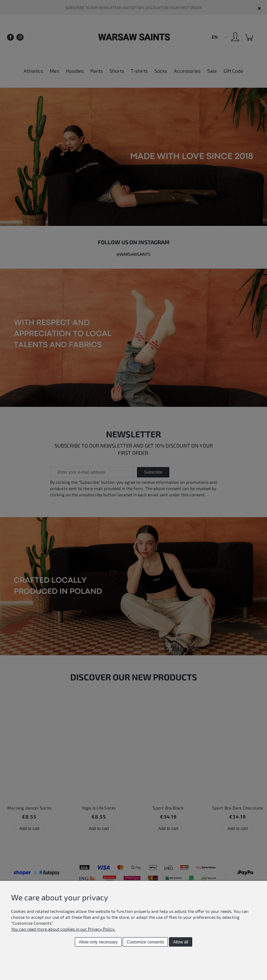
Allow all (180, 942)
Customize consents (145, 942)
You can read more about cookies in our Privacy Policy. (63, 929)
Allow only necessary (98, 942)
